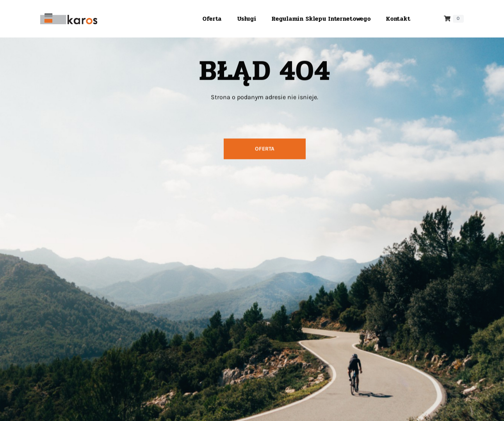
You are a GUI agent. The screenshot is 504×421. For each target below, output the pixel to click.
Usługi (247, 19)
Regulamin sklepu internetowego (321, 19)
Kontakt (398, 19)
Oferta (212, 19)
